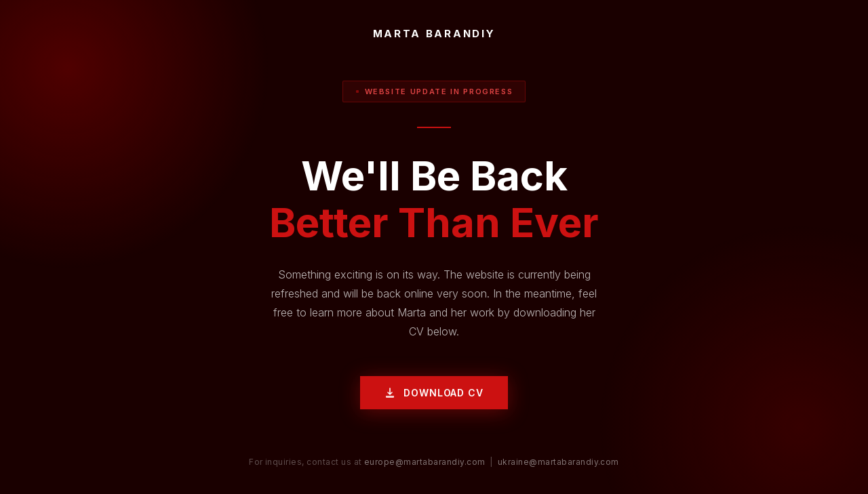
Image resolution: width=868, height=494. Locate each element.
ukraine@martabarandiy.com (558, 462)
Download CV (434, 393)
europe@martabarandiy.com (425, 462)
